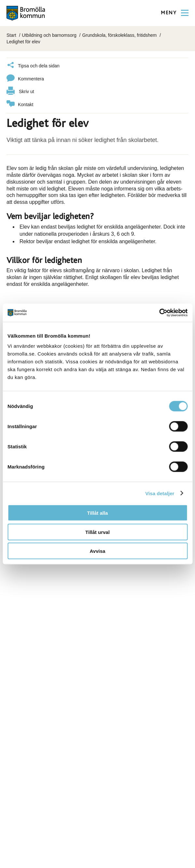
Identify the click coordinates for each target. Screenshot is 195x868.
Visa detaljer (160, 493)
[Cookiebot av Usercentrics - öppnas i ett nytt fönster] (159, 313)
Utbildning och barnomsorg (49, 35)
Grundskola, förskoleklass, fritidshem (119, 35)
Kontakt (20, 105)
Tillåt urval (97, 532)
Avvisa (98, 551)
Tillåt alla (98, 513)
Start (11, 35)
